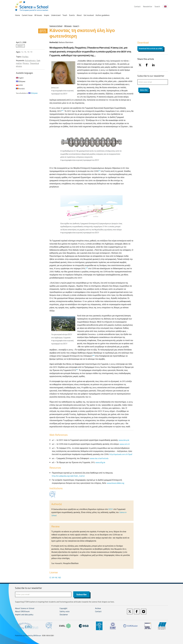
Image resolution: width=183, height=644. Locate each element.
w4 (93, 355)
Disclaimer (64, 615)
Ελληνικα (21, 81)
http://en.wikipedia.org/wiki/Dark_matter (68, 476)
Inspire (47, 15)
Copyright (63, 608)
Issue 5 (76, 26)
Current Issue (27, 15)
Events (72, 15)
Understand (56, 15)
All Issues (38, 15)
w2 (99, 171)
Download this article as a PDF (150, 48)
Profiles (25, 57)
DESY (110, 509)
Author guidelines (103, 15)
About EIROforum (22, 612)
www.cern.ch (125, 444)
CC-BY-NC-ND (55, 577)
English (20, 78)
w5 (77, 370)
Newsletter (148, 6)
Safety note (65, 612)
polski (19, 85)
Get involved (89, 15)
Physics (26, 63)
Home (17, 15)
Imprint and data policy (24, 615)
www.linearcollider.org (116, 483)
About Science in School (25, 608)
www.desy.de (124, 440)
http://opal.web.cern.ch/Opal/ (121, 454)
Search (157, 6)
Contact (137, 6)
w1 (63, 110)
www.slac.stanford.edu (99, 458)
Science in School (56, 26)
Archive (98, 608)
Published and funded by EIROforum (28, 636)
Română (20, 89)
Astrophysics (30, 60)
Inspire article (43, 31)
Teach (65, 15)
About (79, 15)
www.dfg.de (100, 462)
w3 (87, 268)
